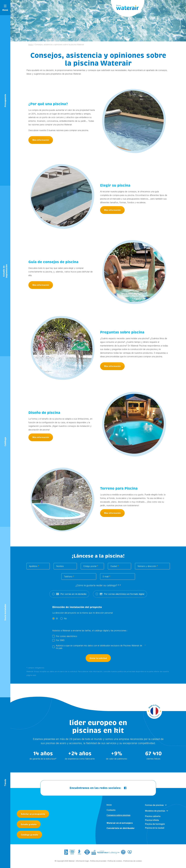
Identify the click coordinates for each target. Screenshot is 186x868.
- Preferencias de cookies (132, 862)
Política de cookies (115, 862)
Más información (41, 141)
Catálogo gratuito (29, 835)
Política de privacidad (98, 862)
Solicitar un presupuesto (33, 814)
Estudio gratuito (29, 824)
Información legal (82, 862)
